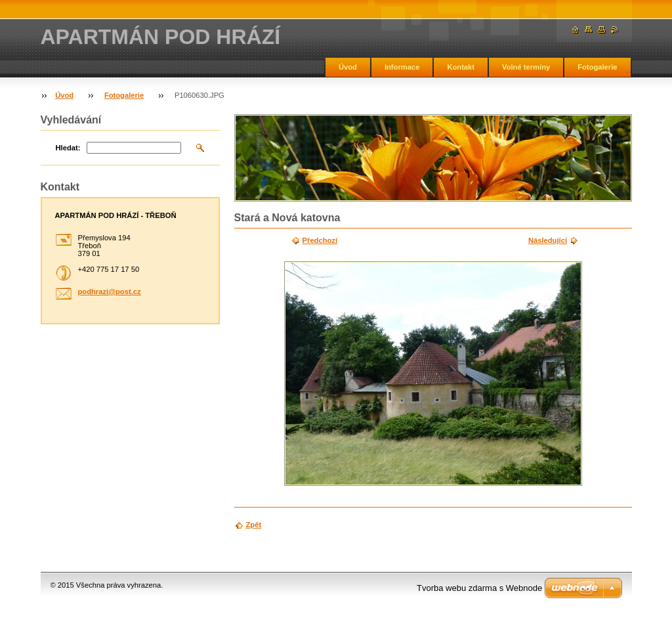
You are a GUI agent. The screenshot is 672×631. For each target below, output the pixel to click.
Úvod (348, 67)
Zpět (254, 525)
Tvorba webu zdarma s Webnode (479, 588)
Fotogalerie (597, 67)
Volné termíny (526, 67)
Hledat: (68, 148)
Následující (548, 240)
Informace (402, 67)
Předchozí (320, 240)
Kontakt (461, 67)
